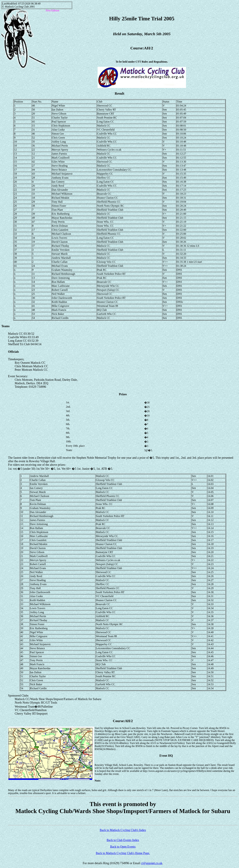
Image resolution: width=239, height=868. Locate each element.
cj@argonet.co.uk (152, 863)
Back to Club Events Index (123, 840)
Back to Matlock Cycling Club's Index (123, 830)
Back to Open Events (123, 847)
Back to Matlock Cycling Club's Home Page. (123, 853)
